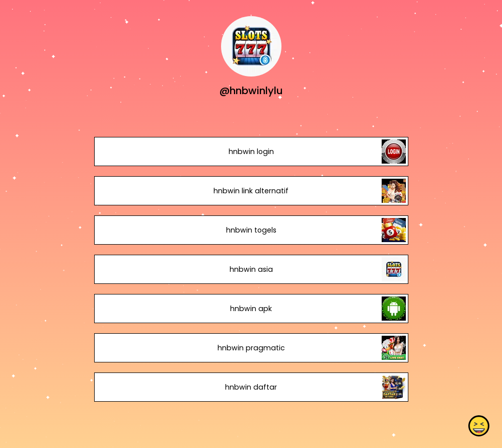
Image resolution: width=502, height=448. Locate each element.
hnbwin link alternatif (251, 191)
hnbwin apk (251, 309)
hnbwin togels (251, 230)
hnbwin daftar (251, 387)
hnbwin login (251, 152)
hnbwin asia (251, 269)
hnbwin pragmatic (251, 348)
